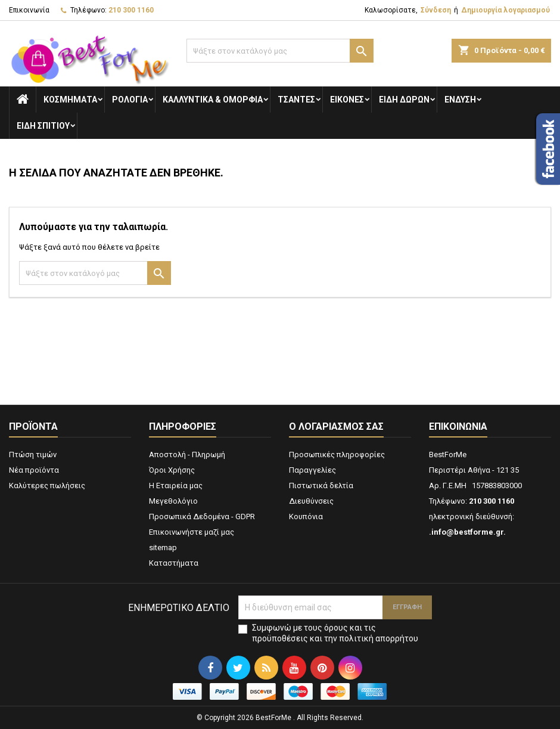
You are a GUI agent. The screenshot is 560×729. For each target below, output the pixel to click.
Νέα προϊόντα (34, 470)
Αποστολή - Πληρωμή (187, 455)
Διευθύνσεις (311, 501)
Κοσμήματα (70, 100)
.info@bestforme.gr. (467, 532)
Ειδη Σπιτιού (43, 126)
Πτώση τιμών (33, 455)
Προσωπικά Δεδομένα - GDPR (202, 516)
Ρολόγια (130, 100)
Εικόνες (347, 100)
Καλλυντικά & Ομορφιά (213, 100)
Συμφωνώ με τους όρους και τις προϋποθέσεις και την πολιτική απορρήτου (335, 633)
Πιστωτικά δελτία (321, 486)
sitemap (163, 547)
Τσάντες (296, 100)
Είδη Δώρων (404, 100)
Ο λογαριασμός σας (336, 426)
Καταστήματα (174, 563)
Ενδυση (460, 100)
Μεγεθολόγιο (173, 501)
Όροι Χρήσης (172, 470)
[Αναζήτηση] (280, 51)
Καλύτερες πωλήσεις (47, 486)
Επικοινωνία (29, 10)
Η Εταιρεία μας (176, 486)
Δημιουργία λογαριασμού (505, 10)
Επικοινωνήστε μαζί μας (192, 532)
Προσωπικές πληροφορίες (337, 455)
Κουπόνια (306, 516)
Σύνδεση (436, 10)
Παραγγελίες (312, 470)
